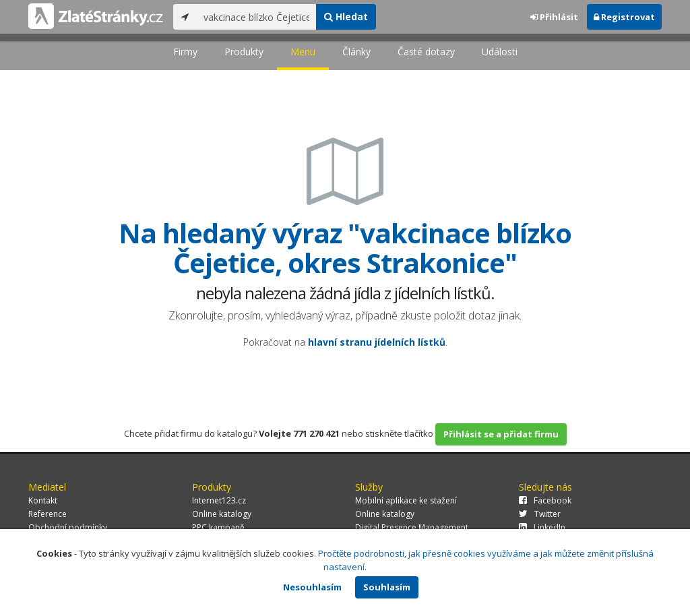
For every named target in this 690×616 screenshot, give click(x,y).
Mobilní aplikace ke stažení (406, 500)
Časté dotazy (426, 52)
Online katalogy (222, 514)
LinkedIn (542, 527)
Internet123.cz (219, 500)
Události (500, 52)
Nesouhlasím (312, 587)
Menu (303, 52)
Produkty (244, 52)
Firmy (185, 52)
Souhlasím (387, 587)
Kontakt (43, 500)
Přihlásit (554, 17)
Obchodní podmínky (68, 527)
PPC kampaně (218, 527)
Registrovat (624, 17)
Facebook (545, 500)
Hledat (346, 17)
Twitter (540, 514)
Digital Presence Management (412, 527)
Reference (48, 514)
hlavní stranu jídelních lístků (377, 342)
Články (356, 52)
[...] (256, 17)
